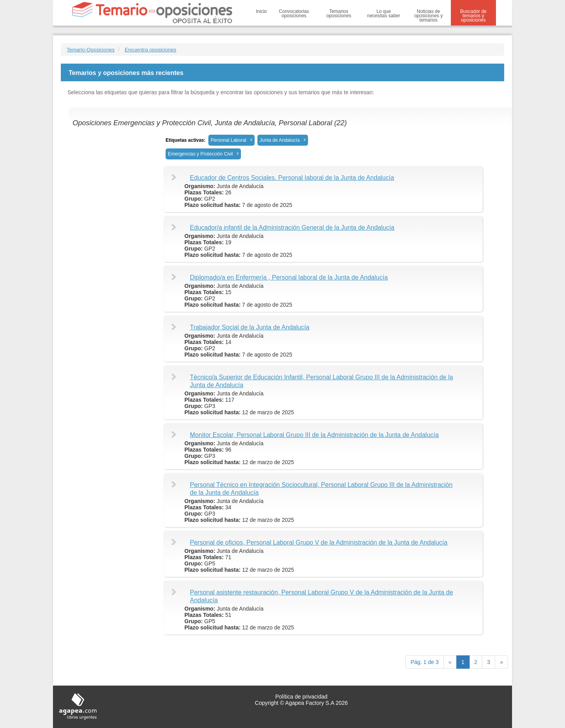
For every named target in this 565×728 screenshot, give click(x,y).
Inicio (261, 11)
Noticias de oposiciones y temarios (429, 16)
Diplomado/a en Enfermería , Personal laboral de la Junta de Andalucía (289, 277)
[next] (501, 662)
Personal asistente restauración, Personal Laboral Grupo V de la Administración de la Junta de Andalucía (322, 596)
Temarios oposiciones (339, 14)
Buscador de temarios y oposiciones (473, 16)
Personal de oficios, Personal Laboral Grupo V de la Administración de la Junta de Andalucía (319, 542)
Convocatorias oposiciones (294, 14)
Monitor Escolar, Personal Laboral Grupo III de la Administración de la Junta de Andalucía (314, 435)
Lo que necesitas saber (384, 14)
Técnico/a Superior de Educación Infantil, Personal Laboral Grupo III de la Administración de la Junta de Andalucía (322, 381)
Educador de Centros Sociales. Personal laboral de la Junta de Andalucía (292, 178)
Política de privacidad (301, 697)
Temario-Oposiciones (91, 50)
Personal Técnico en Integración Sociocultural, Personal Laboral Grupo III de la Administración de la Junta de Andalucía (321, 489)
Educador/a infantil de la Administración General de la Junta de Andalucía (292, 228)
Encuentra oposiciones (151, 50)
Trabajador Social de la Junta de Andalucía (250, 327)
